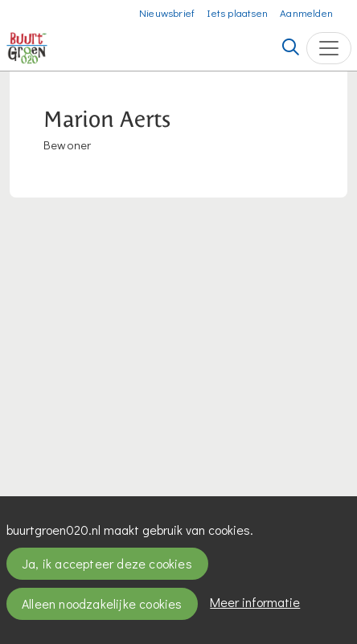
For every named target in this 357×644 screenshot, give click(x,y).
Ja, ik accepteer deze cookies (107, 563)
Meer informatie (255, 602)
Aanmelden (306, 12)
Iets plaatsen (237, 12)
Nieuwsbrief (167, 12)
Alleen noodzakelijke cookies (102, 603)
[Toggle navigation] (329, 48)
